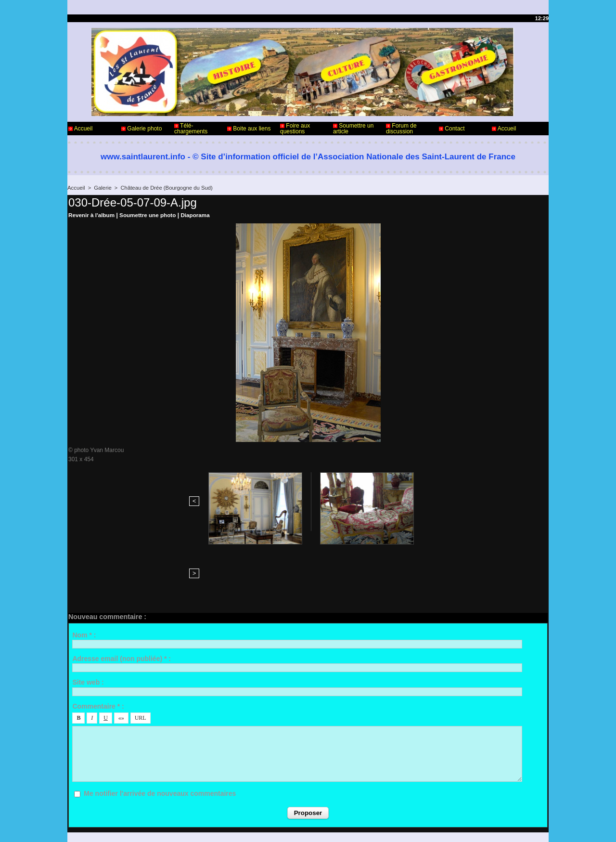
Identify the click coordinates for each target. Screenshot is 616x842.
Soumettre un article (353, 129)
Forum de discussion (401, 129)
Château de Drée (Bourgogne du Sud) (164, 188)
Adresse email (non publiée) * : (122, 587)
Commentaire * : (98, 635)
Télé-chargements (191, 129)
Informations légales (335, 803)
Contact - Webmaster (96, 803)
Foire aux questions (295, 129)
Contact (452, 129)
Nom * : (84, 563)
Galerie (102, 188)
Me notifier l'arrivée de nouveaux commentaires (160, 722)
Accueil (80, 129)
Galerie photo (141, 129)
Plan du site (332, 827)
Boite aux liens (249, 129)
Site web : (88, 611)
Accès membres (289, 827)
